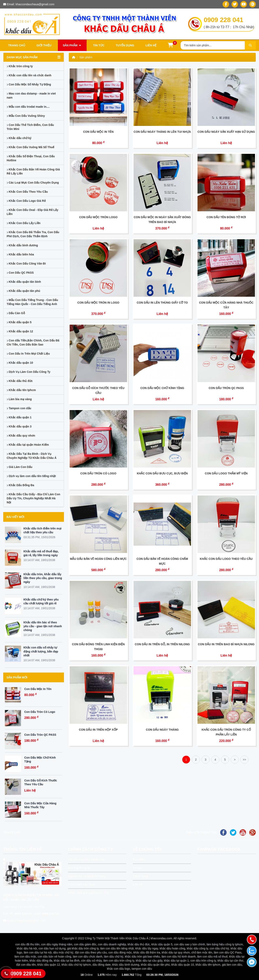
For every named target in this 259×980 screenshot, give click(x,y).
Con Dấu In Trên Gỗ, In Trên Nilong (162, 644)
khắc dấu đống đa (41, 961)
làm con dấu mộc (25, 957)
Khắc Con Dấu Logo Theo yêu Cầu (226, 559)
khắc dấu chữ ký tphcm (76, 965)
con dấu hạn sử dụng (52, 948)
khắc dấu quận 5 (162, 944)
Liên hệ (151, 45)
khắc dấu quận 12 (49, 965)
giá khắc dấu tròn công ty (83, 948)
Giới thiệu (44, 45)
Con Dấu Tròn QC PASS (40, 735)
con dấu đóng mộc (120, 952)
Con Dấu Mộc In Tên (38, 689)
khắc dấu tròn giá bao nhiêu (142, 957)
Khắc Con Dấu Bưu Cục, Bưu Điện (162, 473)
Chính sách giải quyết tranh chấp (89, 893)
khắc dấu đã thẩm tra (147, 952)
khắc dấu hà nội (27, 948)
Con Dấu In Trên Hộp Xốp (98, 730)
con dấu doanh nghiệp (112, 944)
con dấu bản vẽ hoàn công (54, 957)
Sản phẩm (72, 45)
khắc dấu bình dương (126, 965)
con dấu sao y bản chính (189, 944)
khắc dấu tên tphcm (208, 965)
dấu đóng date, (102, 965)
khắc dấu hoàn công (172, 948)
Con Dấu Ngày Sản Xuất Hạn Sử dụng (226, 132)
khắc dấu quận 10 (183, 965)
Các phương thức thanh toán (86, 860)
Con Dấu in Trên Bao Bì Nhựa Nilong (226, 644)
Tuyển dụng (125, 45)
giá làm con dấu (232, 965)
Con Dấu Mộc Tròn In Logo (98, 303)
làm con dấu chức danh (88, 957)
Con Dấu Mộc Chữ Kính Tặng (162, 388)
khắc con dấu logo (119, 969)
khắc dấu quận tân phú (155, 965)
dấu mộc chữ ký (63, 952)
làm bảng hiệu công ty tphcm (225, 944)
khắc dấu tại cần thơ (230, 961)
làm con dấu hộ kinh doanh (179, 957)
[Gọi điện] (252, 940)
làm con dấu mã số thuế (212, 957)
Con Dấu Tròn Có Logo (40, 712)
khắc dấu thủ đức (139, 944)
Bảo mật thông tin (79, 868)
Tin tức (99, 45)
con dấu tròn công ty (203, 961)
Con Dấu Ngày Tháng (162, 730)
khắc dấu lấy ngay (147, 948)
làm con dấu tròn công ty (119, 961)
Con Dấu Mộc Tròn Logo (98, 217)
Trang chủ (17, 45)
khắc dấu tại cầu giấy (149, 961)
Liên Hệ (138, 884)
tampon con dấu (142, 969)
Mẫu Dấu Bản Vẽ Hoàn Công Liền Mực (98, 559)
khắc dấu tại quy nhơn (176, 952)
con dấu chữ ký (219, 948)
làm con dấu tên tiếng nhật (117, 948)
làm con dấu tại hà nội (38, 952)
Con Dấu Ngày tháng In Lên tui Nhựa (162, 132)
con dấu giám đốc (85, 944)
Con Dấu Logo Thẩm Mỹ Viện (226, 473)
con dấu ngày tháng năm (57, 944)
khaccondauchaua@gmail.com (35, 4)
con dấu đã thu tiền (28, 944)
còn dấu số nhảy (91, 961)
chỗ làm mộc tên (202, 952)
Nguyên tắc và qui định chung (87, 876)
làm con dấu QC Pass (228, 952)
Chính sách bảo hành (81, 884)
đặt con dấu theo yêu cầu (91, 952)
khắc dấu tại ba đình (67, 961)
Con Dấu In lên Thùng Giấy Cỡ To (162, 303)
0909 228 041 (224, 20)
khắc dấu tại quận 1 (176, 961)
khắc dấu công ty (197, 948)
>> (244, 760)
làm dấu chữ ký (114, 957)
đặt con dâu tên (26, 965)
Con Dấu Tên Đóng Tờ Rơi (226, 217)
